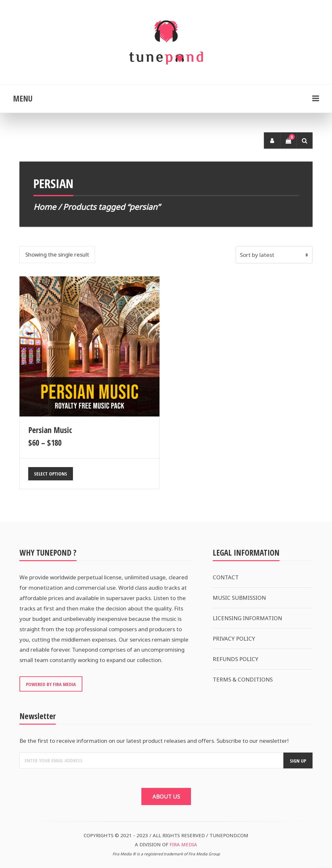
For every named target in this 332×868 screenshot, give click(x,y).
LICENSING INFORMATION (247, 618)
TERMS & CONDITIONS (243, 679)
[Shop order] (274, 255)
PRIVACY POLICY (234, 639)
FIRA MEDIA (183, 844)
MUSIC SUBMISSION (239, 598)
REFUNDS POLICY (236, 659)
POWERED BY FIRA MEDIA (51, 684)
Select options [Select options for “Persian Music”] (51, 474)
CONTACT (226, 577)
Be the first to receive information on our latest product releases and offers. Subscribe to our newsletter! (154, 741)
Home (45, 207)
